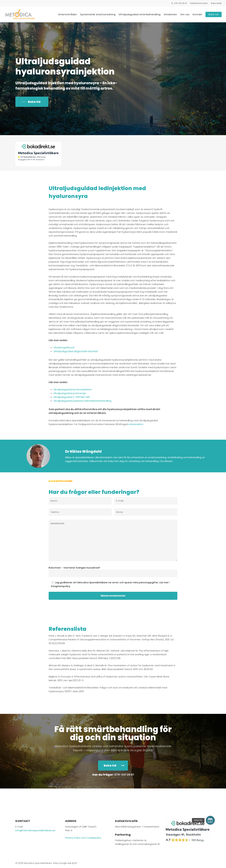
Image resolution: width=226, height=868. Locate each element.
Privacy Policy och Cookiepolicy (83, 838)
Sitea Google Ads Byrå (65, 863)
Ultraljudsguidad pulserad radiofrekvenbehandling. (83, 401)
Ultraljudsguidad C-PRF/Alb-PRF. (72, 397)
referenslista (136, 424)
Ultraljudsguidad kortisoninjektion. (73, 389)
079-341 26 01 (124, 775)
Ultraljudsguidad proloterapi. (70, 393)
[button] (32, 102)
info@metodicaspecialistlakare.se (35, 830)
